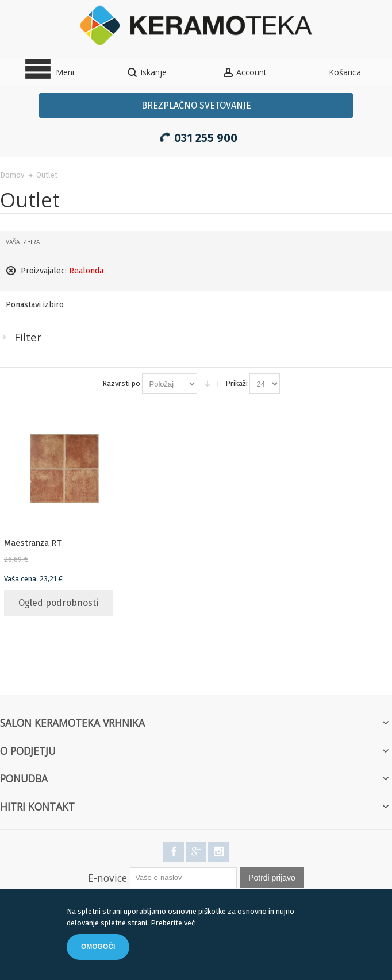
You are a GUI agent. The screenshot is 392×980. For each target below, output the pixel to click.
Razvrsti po (121, 383)
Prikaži (237, 383)
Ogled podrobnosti (58, 603)
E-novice (107, 878)
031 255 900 (196, 136)
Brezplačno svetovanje (196, 105)
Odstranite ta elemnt (11, 271)
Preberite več (173, 923)
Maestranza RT (33, 543)
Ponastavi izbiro (35, 305)
